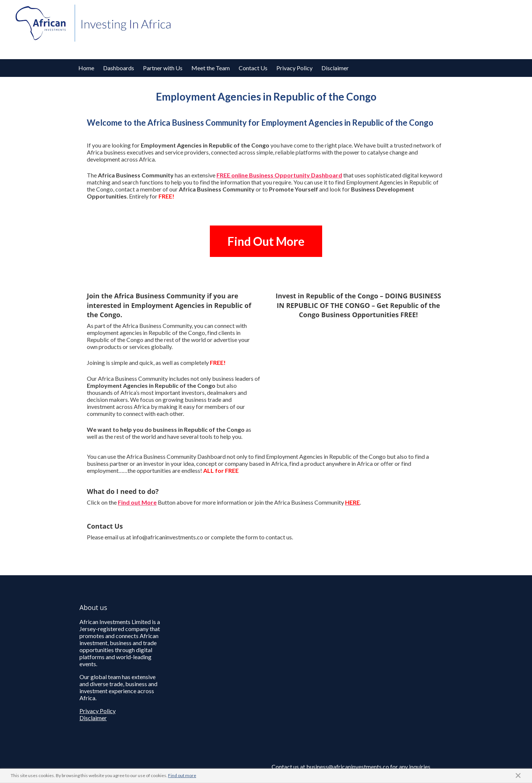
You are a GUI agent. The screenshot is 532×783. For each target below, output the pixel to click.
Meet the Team (211, 68)
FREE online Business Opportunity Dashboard (279, 175)
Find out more (182, 775)
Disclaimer (335, 68)
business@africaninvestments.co (348, 767)
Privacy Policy (294, 68)
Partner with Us (163, 68)
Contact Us (253, 68)
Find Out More (266, 241)
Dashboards (119, 68)
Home (86, 68)
